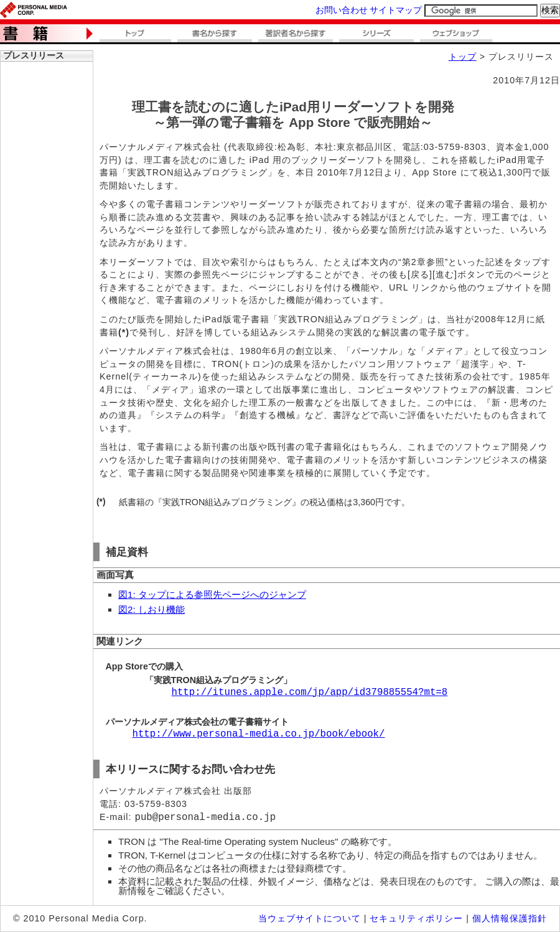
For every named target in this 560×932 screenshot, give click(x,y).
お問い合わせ (342, 10)
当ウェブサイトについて (310, 918)
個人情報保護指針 (510, 918)
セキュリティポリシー (416, 918)
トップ (463, 57)
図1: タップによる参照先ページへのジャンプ (212, 594)
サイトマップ (396, 10)
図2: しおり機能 (152, 609)
